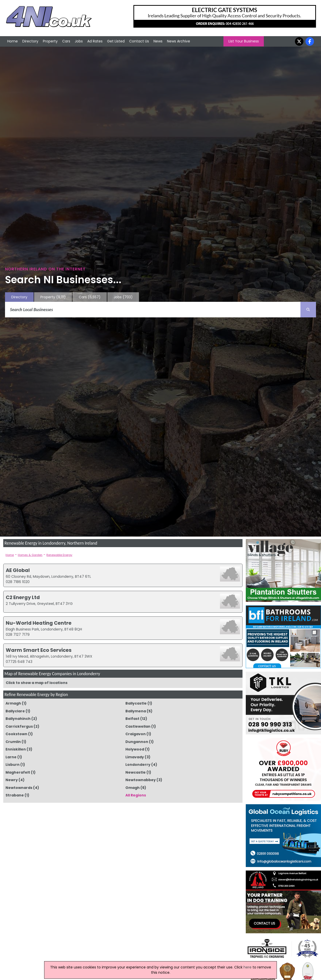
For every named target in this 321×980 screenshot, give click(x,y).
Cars (66, 41)
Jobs (79, 41)
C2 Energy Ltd (23, 597)
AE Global (18, 570)
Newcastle (136, 772)
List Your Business (244, 41)
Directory (30, 41)
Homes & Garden (30, 555)
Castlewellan (138, 726)
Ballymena (136, 711)
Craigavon (136, 734)
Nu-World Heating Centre (39, 623)
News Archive (179, 41)
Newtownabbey (141, 780)
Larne (11, 757)
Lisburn (13, 765)
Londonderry (138, 765)
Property (50, 41)
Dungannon (137, 742)
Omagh (133, 788)
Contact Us (139, 41)
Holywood (135, 749)
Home (13, 41)
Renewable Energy (59, 555)
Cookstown (16, 734)
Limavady (135, 757)
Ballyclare (15, 711)
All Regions (136, 795)
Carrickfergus (19, 726)
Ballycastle (136, 703)
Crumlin (13, 742)
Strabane (15, 795)
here (248, 967)
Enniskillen (16, 749)
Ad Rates (95, 41)
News (158, 41)
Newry (12, 780)
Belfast (132, 719)
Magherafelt (18, 772)
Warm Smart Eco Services (39, 650)
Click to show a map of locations (37, 683)
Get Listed (116, 41)
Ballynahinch (18, 719)
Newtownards (19, 788)
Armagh (13, 703)
